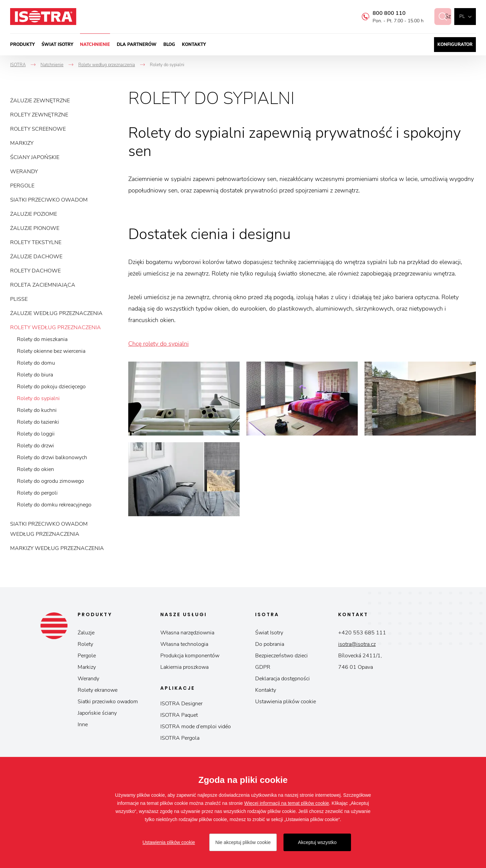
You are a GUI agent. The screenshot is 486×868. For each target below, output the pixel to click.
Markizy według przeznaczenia (57, 548)
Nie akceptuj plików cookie (243, 842)
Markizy (22, 143)
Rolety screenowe (38, 129)
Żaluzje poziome (34, 214)
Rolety (85, 644)
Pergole (22, 186)
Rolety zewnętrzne (39, 115)
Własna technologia (184, 644)
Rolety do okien (35, 469)
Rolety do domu (36, 363)
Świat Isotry (57, 45)
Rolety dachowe (35, 271)
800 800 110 (382, 13)
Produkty (22, 45)
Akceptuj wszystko (317, 842)
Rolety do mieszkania (42, 339)
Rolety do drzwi (35, 446)
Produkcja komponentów (190, 656)
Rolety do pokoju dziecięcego (51, 387)
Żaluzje (86, 633)
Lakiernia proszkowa (184, 667)
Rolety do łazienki (38, 422)
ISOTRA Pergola (180, 738)
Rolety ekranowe (98, 690)
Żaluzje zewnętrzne (40, 101)
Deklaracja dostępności (282, 679)
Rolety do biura (35, 375)
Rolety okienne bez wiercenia (51, 351)
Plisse (19, 299)
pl (462, 16)
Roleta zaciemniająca (43, 285)
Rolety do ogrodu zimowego (50, 481)
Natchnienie (95, 45)
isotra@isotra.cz (357, 644)
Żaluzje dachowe (36, 257)
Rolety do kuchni (37, 410)
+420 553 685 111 (362, 633)
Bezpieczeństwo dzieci (281, 656)
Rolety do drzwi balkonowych (52, 457)
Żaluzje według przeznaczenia (56, 313)
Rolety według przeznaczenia (56, 327)
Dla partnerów (137, 45)
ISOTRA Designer (181, 704)
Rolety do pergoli (37, 493)
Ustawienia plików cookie (286, 702)
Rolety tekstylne (36, 242)
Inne (83, 725)
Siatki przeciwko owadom (49, 200)
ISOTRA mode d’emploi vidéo (196, 727)
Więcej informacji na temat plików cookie (287, 803)
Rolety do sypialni (38, 398)
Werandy (24, 172)
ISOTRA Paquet (179, 715)
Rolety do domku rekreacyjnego (54, 505)
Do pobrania (270, 644)
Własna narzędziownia (187, 633)
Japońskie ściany (97, 713)
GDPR (263, 667)
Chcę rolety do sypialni (158, 344)
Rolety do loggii (36, 434)
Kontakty (194, 45)
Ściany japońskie (35, 157)
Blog (169, 45)
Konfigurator (455, 45)
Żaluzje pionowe (35, 228)
